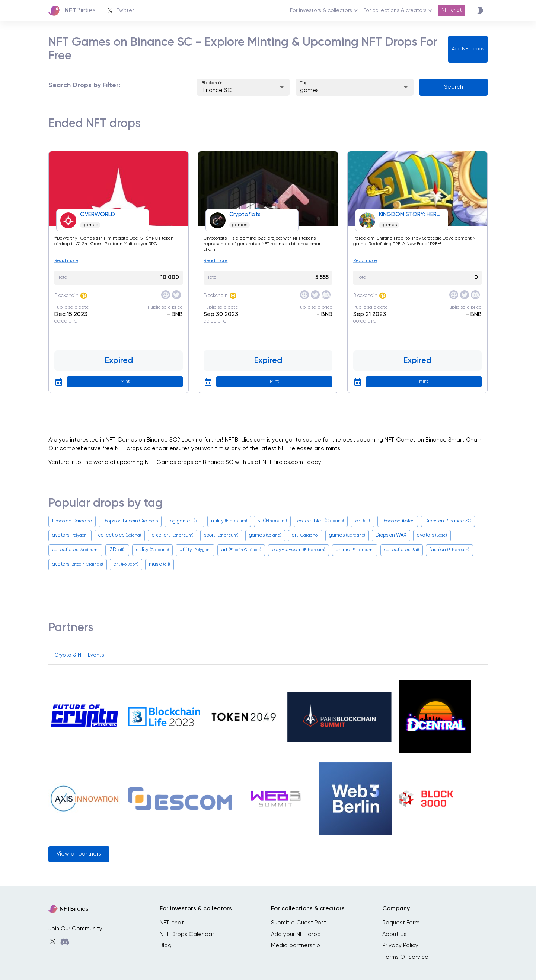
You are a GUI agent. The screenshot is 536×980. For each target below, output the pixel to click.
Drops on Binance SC (448, 521)
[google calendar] (59, 382)
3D (272, 521)
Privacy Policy (400, 946)
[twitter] (176, 295)
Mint (125, 382)
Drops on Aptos (398, 521)
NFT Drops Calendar (187, 934)
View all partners (79, 854)
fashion (449, 550)
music (159, 565)
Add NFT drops (468, 49)
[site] (166, 295)
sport (221, 536)
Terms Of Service (405, 957)
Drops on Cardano (72, 521)
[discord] (326, 295)
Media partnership (296, 946)
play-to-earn (299, 550)
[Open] (282, 87)
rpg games (184, 521)
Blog (166, 946)
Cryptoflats (245, 214)
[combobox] (233, 91)
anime (355, 550)
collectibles (321, 521)
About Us (394, 934)
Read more (66, 261)
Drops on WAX (391, 535)
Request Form (401, 923)
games (90, 225)
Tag (304, 83)
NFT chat (452, 10)
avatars (70, 536)
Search (454, 87)
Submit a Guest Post (299, 923)
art (363, 521)
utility (229, 521)
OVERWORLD (98, 214)
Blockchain (212, 83)
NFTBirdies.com (245, 440)
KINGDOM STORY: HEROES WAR (411, 214)
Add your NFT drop (296, 934)
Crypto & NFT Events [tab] (79, 655)
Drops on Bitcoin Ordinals (130, 521)
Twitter (120, 10)
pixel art (173, 536)
